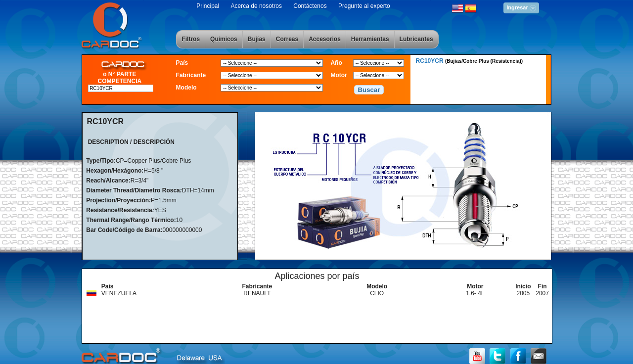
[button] (369, 90)
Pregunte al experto (364, 6)
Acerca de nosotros (256, 6)
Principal (208, 6)
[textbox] (121, 88)
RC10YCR (470, 61)
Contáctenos (310, 6)
